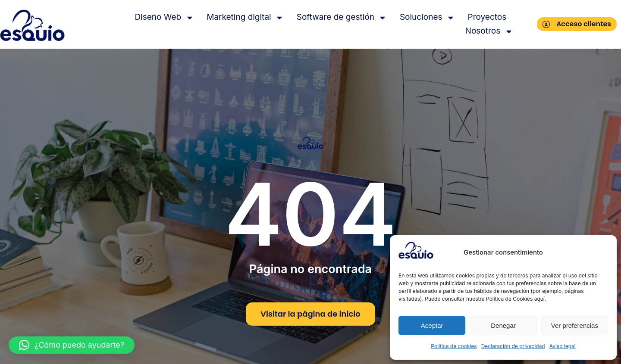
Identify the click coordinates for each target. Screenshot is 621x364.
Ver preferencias (575, 325)
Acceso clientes (577, 24)
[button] (72, 345)
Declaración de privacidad (513, 346)
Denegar (503, 325)
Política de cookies (454, 346)
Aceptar (432, 325)
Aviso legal (563, 346)
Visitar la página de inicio (310, 314)
